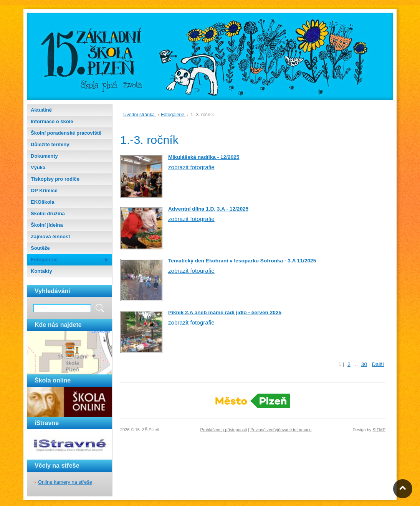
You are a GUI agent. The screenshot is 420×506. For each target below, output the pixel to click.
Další (378, 364)
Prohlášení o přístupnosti (223, 430)
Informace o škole (52, 121)
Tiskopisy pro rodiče (55, 179)
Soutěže (40, 248)
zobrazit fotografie (191, 167)
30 (364, 364)
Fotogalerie (44, 260)
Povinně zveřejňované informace (281, 430)
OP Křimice (44, 190)
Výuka (38, 167)
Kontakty (41, 271)
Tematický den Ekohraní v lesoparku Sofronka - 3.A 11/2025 (242, 261)
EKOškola (42, 202)
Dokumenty (44, 156)
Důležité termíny (50, 144)
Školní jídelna (47, 225)
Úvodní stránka (140, 115)
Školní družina (48, 213)
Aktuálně (41, 110)
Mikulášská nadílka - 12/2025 (204, 157)
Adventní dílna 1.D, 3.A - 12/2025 (208, 209)
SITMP (379, 430)
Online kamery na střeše (65, 482)
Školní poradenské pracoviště (66, 133)
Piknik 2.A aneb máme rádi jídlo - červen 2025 (225, 312)
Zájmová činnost (50, 237)
